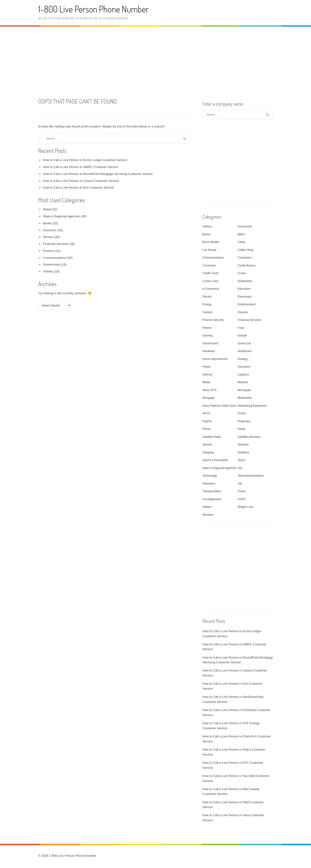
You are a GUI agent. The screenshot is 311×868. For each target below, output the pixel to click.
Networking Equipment (252, 406)
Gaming (208, 336)
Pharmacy (244, 421)
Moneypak (244, 390)
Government (52, 264)
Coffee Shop (246, 250)
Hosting (242, 359)
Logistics (243, 375)
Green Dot (244, 343)
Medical (242, 382)
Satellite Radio (212, 437)
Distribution (245, 281)
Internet (207, 375)
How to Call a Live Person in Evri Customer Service (78, 188)
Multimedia (245, 398)
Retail (47, 209)
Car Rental (209, 250)
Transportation (212, 491)
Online (242, 413)
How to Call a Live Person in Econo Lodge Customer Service (85, 160)
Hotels (207, 367)
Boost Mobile (211, 242)
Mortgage (209, 398)
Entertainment (247, 304)
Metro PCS (210, 390)
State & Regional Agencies (61, 216)
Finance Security (213, 320)
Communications (55, 258)
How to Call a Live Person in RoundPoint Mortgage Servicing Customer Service (98, 174)
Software (243, 452)
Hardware (209, 351)
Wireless (208, 515)
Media (206, 382)
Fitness (207, 328)
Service (48, 237)
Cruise (242, 273)
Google (242, 336)
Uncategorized (212, 499)
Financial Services (56, 244)
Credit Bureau (246, 266)
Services (243, 445)
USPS (242, 499)
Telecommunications (251, 476)
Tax (240, 468)
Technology (210, 476)
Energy (207, 304)
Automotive (245, 226)
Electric (207, 297)
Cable (241, 242)
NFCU (206, 413)
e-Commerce (211, 289)
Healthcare (245, 351)
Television (209, 484)
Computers (245, 258)
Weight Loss (245, 507)
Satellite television (249, 437)
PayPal (207, 421)
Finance (48, 251)
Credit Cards (211, 273)
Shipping (208, 452)
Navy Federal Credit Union (219, 406)
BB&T (241, 234)
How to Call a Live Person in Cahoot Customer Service (81, 181)
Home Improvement (215, 359)
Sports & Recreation (215, 460)
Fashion (208, 312)
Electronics (245, 297)
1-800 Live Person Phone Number (93, 9)
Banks (47, 223)
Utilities (207, 507)
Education (244, 289)
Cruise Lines (211, 281)
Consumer (209, 266)
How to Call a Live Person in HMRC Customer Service (81, 167)
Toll (240, 484)
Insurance (50, 230)
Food (241, 328)
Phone (207, 429)
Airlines (48, 271)
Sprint (241, 460)
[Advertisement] (155, 62)
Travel (242, 491)
